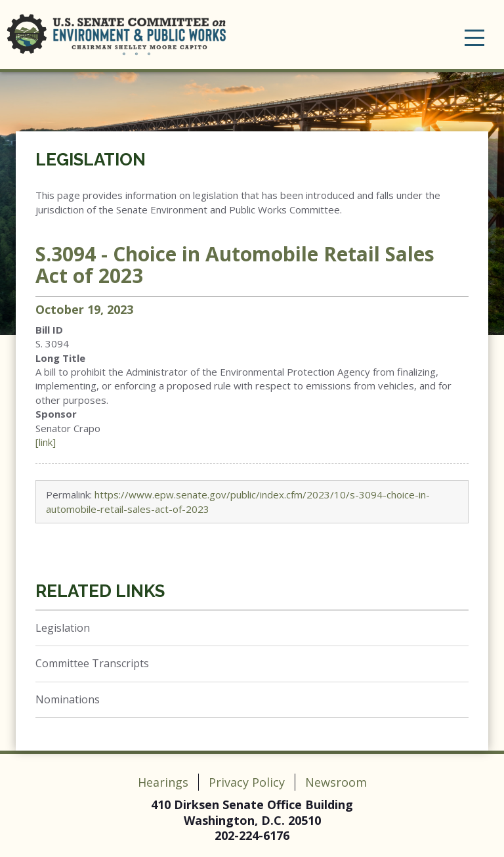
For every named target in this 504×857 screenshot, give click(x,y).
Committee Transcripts (92, 663)
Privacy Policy (247, 782)
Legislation (91, 160)
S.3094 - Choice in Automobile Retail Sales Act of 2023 (235, 265)
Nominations (68, 699)
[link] (46, 442)
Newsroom (336, 782)
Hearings (163, 782)
